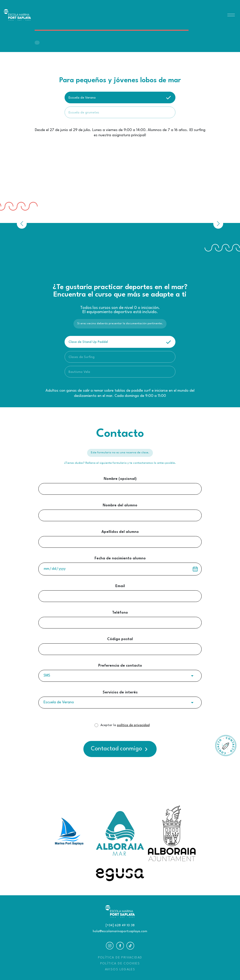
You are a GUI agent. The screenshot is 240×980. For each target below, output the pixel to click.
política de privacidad (133, 725)
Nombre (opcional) (120, 479)
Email (120, 586)
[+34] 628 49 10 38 (120, 925)
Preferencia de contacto (120, 666)
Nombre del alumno (120, 505)
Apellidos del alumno (120, 532)
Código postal (120, 639)
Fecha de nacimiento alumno (120, 558)
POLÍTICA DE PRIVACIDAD (120, 958)
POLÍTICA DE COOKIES (120, 964)
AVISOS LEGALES (120, 969)
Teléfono (120, 613)
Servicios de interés (120, 693)
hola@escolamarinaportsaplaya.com (120, 931)
